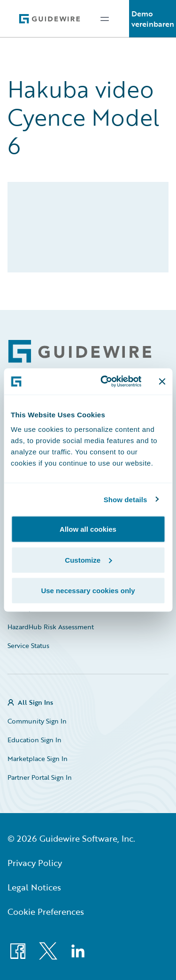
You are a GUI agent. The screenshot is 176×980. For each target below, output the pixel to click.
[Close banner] (162, 381)
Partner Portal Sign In (40, 777)
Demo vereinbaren (153, 19)
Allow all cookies (88, 529)
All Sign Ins (35, 702)
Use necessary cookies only (88, 591)
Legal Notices (34, 887)
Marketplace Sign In (38, 758)
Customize (88, 560)
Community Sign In (37, 721)
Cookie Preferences (46, 912)
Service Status (28, 645)
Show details (126, 499)
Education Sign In (34, 740)
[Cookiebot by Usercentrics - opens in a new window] (105, 382)
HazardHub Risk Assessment (51, 627)
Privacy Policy (35, 863)
